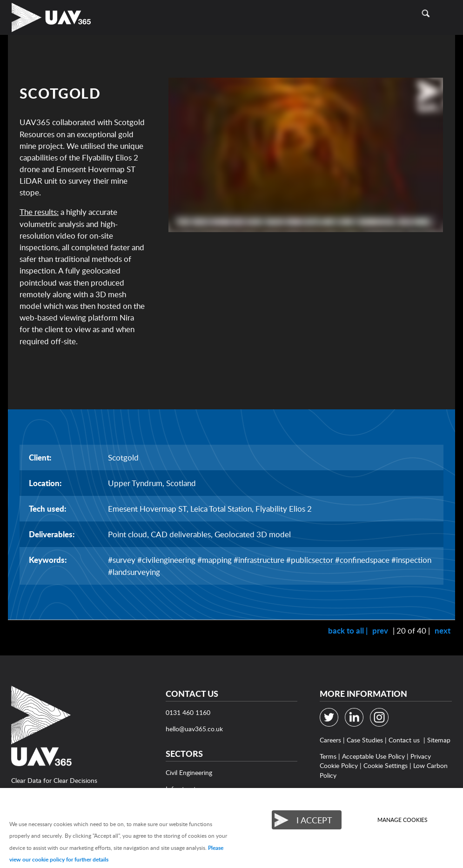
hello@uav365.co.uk (194, 729)
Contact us (404, 740)
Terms (328, 756)
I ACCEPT (314, 820)
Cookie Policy (339, 765)
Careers (330, 740)
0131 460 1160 (188, 712)
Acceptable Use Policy (373, 756)
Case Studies (365, 740)
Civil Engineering (189, 772)
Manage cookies (403, 820)
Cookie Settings (386, 765)
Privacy (421, 756)
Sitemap (439, 740)
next (443, 631)
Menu (447, 13)
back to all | (348, 631)
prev (380, 631)
